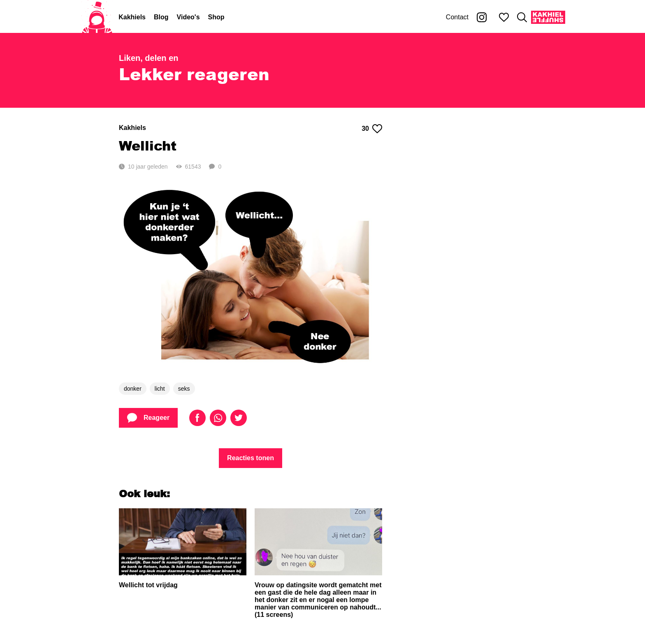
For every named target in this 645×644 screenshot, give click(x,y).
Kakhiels (132, 17)
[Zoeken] (522, 17)
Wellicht (148, 145)
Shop (216, 17)
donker (133, 389)
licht (160, 389)
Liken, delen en (148, 58)
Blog (161, 17)
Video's (188, 17)
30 (372, 129)
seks (184, 389)
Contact (457, 17)
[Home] (97, 17)
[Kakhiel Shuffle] (548, 17)
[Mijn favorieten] (504, 17)
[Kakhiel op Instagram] (482, 17)
